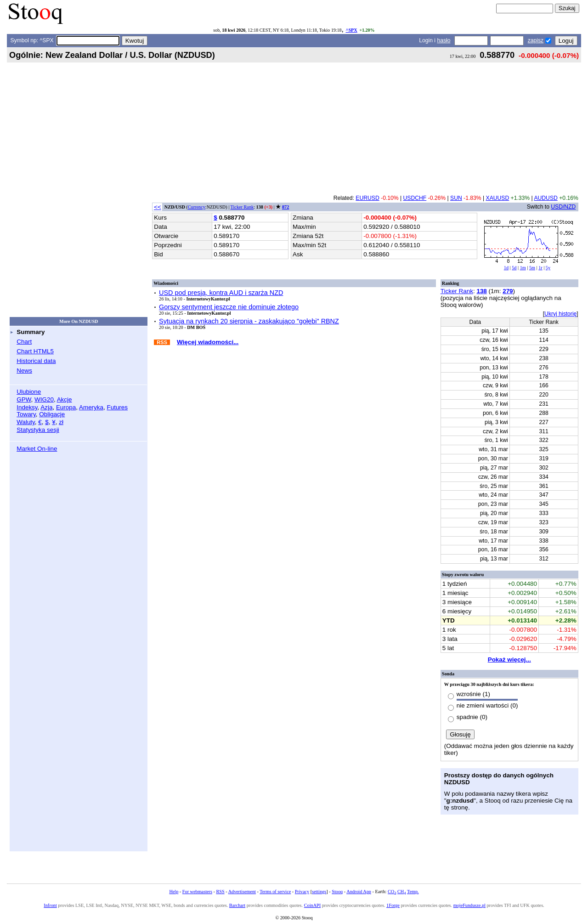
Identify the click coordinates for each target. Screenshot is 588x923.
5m (532, 268)
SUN (456, 198)
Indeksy (27, 407)
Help (174, 892)
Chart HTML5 (35, 351)
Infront (50, 905)
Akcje (65, 399)
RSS (220, 892)
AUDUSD (546, 198)
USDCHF (415, 198)
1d (506, 268)
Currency (197, 207)
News (24, 371)
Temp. (413, 892)
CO (392, 892)
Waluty (26, 422)
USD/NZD (563, 207)
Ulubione (29, 392)
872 (286, 207)
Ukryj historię (560, 314)
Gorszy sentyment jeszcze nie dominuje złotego (229, 307)
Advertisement (242, 892)
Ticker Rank (242, 207)
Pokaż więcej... (509, 660)
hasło (444, 40)
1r (540, 268)
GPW (24, 399)
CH (401, 892)
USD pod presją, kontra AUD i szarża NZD (221, 293)
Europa (66, 407)
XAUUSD (498, 198)
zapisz (536, 40)
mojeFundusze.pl (469, 905)
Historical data (36, 361)
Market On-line (37, 449)
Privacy (302, 892)
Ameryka (91, 407)
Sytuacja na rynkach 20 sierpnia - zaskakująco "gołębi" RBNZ (249, 321)
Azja (46, 407)
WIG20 (44, 399)
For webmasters (197, 892)
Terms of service (275, 892)
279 (508, 291)
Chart (24, 342)
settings (319, 892)
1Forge (393, 905)
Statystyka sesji (38, 430)
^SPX (351, 30)
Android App (359, 892)
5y (548, 268)
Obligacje (52, 414)
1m (523, 268)
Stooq (337, 892)
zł (61, 422)
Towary (26, 414)
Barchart (237, 905)
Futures (117, 407)
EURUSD (367, 198)
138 (481, 291)
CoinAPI (312, 905)
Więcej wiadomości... (208, 342)
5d (514, 268)
